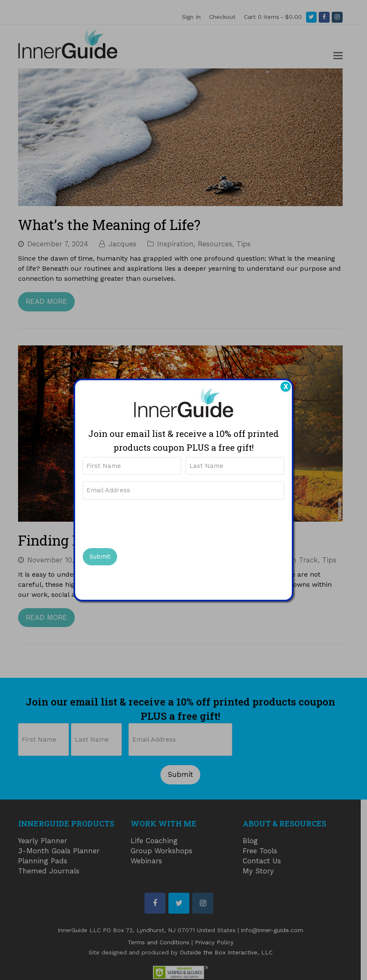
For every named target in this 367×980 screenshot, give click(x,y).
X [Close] (286, 387)
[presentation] (147, 523)
